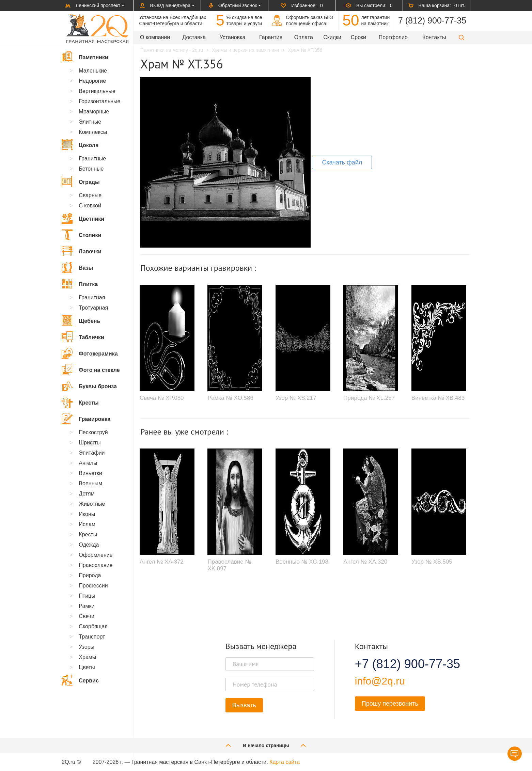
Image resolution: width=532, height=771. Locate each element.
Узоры (87, 647)
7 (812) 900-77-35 (432, 20)
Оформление (96, 555)
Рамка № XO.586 (230, 398)
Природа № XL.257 (369, 398)
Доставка (194, 37)
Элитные (90, 122)
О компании (155, 37)
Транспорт (92, 637)
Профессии (93, 586)
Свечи (87, 616)
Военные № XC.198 (302, 562)
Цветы (87, 667)
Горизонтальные (99, 101)
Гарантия (271, 37)
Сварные (90, 195)
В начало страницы (266, 745)
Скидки (332, 37)
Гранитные (92, 159)
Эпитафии (92, 453)
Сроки (358, 37)
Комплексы (93, 132)
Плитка (80, 284)
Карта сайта (285, 762)
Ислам (87, 524)
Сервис (80, 680)
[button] (461, 37)
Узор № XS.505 (432, 562)
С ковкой (90, 206)
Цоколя (80, 145)
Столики (81, 235)
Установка (233, 37)
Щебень (81, 320)
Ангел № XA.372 (162, 562)
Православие (96, 565)
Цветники (83, 218)
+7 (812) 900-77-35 (399, 664)
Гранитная (92, 297)
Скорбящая (93, 626)
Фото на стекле (91, 369)
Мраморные (94, 112)
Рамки (87, 606)
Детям (87, 494)
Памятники (85, 57)
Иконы (87, 514)
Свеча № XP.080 (162, 398)
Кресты (80, 402)
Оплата (304, 37)
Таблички (83, 337)
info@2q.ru (380, 681)
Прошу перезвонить (390, 704)
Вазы (77, 267)
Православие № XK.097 (229, 565)
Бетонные (91, 169)
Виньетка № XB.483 (438, 398)
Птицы (87, 596)
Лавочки (82, 251)
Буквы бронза (89, 386)
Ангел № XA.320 (365, 562)
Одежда (89, 545)
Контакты (434, 37)
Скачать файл (342, 162)
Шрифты (90, 443)
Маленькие (93, 71)
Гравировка (86, 419)
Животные (92, 504)
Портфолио (393, 37)
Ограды (81, 182)
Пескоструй (93, 432)
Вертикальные (97, 91)
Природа (90, 575)
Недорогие (92, 81)
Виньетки (90, 473)
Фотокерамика (90, 353)
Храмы (87, 657)
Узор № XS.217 (296, 398)
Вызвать (244, 705)
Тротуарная (93, 308)
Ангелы (88, 463)
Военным (90, 483)
